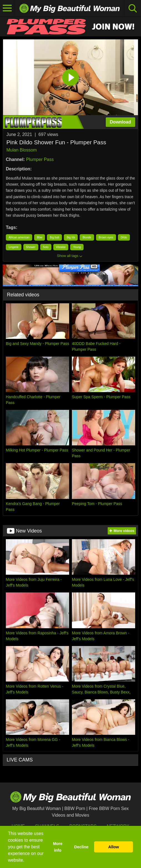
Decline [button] (81, 847)
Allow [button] (114, 847)
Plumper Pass (40, 159)
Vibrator (61, 247)
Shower (31, 247)
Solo (46, 247)
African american (19, 237)
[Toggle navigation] (7, 8)
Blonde (87, 237)
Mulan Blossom (22, 150)
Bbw (40, 237)
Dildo (124, 237)
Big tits (71, 237)
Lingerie (14, 247)
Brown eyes (106, 237)
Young (77, 247)
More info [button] (58, 847)
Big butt (54, 237)
